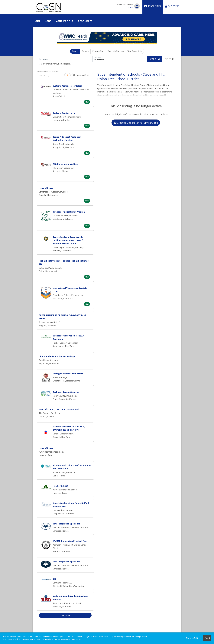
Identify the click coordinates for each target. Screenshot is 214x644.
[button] (169, 59)
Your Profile (65, 21)
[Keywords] (65, 59)
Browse (85, 51)
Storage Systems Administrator (68, 374)
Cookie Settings (194, 638)
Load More (65, 615)
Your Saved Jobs (135, 51)
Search (75, 51)
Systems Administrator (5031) (67, 86)
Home (37, 21)
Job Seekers (153, 6)
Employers (172, 6)
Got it (207, 638)
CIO (54, 579)
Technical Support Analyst (66, 392)
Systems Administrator (64, 113)
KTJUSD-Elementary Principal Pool (70, 541)
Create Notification (82, 75)
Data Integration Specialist (66, 524)
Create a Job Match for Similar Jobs (136, 123)
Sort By (42, 75)
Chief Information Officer (65, 164)
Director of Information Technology (57, 356)
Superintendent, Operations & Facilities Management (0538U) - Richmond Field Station (69, 240)
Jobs (48, 21)
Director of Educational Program (69, 212)
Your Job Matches (116, 51)
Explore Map (98, 51)
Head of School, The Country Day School (59, 409)
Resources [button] (85, 21)
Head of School (47, 188)
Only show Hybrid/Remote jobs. (56, 64)
